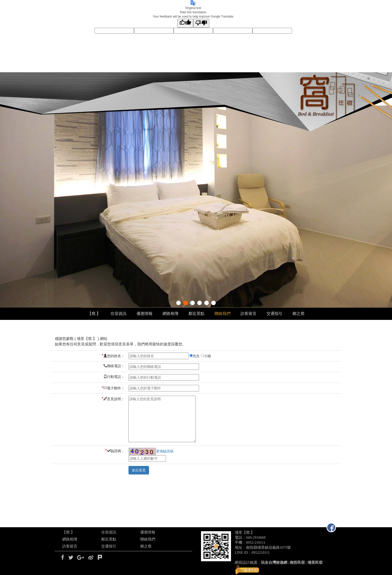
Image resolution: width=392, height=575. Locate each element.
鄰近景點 (196, 314)
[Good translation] (185, 23)
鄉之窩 (298, 314)
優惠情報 (144, 314)
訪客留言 (248, 314)
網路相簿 (170, 314)
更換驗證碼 (151, 451)
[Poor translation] (201, 23)
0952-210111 (256, 542)
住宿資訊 (118, 314)
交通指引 (274, 314)
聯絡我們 (222, 314)
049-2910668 (256, 537)
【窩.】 (94, 314)
